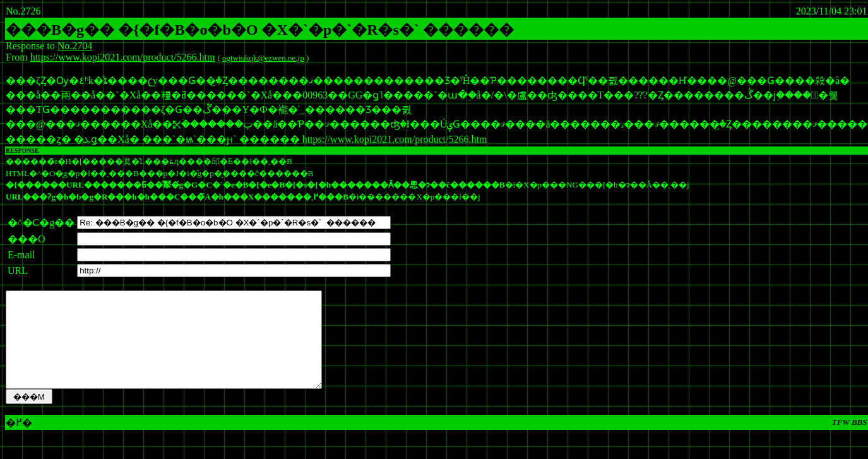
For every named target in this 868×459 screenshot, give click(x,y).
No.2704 (75, 46)
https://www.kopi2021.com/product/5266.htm (123, 57)
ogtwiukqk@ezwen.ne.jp (263, 58)
